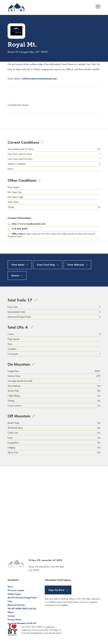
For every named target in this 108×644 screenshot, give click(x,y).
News (10, 587)
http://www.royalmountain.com (29, 224)
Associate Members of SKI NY (22, 623)
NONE (36, 570)
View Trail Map (46, 265)
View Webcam (76, 265)
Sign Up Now (56, 590)
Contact (11, 616)
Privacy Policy (14, 620)
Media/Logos (14, 594)
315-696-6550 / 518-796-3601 (50, 567)
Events (15, 276)
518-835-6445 (20, 229)
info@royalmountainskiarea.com (39, 79)
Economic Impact (16, 590)
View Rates (18, 265)
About (11, 612)
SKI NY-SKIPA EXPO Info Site (22, 609)
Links (10, 601)
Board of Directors (16, 605)
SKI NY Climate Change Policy (22, 598)
